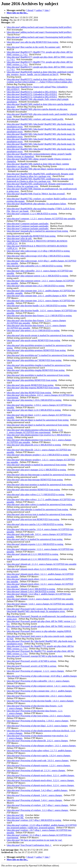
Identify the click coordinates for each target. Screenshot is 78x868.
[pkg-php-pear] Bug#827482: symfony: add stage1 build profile (35, 119)
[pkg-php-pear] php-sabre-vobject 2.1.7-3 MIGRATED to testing (36, 494)
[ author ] (39, 10)
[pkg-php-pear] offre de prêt (19, 238)
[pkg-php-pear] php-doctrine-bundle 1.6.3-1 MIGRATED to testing (37, 306)
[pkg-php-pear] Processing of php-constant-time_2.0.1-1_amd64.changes (39, 691)
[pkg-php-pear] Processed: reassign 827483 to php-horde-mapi (35, 656)
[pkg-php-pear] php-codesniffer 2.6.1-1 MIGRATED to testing (35, 266)
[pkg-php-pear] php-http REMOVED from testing (29, 393)
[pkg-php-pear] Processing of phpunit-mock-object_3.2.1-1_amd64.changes (41, 775)
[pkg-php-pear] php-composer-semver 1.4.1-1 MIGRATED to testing (38, 276)
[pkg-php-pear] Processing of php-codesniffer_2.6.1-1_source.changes (38, 681)
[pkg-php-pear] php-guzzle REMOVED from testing (30, 385)
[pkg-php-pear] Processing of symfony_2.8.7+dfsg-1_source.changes (38, 805)
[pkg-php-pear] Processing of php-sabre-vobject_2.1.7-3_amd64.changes (39, 751)
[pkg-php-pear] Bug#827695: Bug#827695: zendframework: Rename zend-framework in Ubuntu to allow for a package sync (40, 175)
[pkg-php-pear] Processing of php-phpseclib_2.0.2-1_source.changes (38, 741)
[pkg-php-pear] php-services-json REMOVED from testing (33, 519)
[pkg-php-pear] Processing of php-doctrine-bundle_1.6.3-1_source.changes (40, 701)
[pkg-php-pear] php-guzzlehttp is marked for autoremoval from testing (38, 375)
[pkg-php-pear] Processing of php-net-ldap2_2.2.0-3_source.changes (37, 726)
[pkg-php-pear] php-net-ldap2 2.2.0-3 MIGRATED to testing (34, 410)
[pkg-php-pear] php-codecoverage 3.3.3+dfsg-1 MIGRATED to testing (38, 251)
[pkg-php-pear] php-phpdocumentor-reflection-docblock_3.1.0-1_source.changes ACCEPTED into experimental (35, 431)
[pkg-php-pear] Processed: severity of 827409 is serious (32, 661)
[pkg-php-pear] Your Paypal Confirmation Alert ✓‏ (29, 845)
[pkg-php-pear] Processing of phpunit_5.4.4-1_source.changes (35, 795)
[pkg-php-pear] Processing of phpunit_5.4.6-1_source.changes (35, 800)
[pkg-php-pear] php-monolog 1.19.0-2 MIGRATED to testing (34, 400)
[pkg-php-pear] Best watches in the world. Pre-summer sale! (34, 47)
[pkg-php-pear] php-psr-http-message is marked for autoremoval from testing (41, 475)
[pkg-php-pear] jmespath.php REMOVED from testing (31, 236)
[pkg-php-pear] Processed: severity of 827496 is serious (32, 666)
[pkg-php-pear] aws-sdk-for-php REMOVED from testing (33, 42)
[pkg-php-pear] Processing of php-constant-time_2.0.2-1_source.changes (39, 696)
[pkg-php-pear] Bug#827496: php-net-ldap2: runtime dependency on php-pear (41, 169)
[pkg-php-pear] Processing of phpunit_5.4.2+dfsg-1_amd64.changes (37, 790)
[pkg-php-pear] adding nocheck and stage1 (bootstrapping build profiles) (39, 27)
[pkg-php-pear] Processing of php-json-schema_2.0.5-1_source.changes (39, 716)
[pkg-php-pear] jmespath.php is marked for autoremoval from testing (38, 231)
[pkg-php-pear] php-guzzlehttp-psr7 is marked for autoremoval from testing (41, 355)
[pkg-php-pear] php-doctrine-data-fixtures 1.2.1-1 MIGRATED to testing (39, 316)
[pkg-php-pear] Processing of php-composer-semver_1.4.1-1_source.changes (41, 686)
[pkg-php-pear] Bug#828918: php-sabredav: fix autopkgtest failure (37, 204)
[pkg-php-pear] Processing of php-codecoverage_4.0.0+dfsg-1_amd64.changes (42, 676)
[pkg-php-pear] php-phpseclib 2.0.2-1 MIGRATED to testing (34, 445)
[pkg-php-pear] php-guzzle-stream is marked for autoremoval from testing (40, 335)
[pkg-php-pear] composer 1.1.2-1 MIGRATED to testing (32, 214)
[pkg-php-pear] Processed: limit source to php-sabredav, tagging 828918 (39, 631)
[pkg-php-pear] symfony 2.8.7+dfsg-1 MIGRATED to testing (34, 820)
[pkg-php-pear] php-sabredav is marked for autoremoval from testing (38, 509)
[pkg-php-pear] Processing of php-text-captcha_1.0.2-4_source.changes (39, 756)
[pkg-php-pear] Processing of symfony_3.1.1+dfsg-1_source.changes (38, 810)
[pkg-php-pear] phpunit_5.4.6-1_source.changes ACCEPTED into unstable (40, 604)
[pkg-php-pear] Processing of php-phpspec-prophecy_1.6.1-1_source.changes (41, 746)
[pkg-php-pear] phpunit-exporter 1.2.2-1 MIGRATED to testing (35, 544)
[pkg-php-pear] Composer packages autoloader (28, 224)
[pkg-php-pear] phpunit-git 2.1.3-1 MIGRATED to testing (33, 559)
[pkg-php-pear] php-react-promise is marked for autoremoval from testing (40, 485)
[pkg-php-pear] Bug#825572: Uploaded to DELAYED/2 (32, 92)
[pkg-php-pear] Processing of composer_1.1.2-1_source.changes (36, 671)
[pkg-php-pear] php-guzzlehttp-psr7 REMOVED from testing (34, 360)
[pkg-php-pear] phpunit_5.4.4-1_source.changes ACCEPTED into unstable (40, 599)
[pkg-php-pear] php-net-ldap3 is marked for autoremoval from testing (38, 425)
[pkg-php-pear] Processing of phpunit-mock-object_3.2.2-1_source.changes (41, 780)
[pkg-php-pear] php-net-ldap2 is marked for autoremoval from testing (38, 420)
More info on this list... (17, 13)
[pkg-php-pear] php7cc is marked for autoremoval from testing (35, 539)
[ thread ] (30, 10)
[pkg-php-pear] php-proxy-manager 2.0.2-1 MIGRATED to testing (37, 470)
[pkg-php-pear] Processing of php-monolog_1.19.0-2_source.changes (38, 721)
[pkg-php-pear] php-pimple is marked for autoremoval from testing (37, 465)
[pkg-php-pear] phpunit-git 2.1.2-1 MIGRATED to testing (33, 554)
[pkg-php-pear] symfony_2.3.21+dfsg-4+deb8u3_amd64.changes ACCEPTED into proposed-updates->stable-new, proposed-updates (42, 826)
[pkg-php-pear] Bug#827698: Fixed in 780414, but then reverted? (36, 194)
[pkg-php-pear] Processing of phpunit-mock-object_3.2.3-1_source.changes (41, 785)
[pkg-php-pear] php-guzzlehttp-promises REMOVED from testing (36, 350)
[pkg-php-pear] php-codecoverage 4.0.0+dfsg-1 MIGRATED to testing (38, 256)
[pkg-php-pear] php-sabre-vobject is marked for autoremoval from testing (40, 504)
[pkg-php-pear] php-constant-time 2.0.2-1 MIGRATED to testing (36, 286)
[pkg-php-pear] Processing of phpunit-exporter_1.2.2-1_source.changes (39, 765)
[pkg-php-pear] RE (15, 815)
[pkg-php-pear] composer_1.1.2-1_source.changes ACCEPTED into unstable (41, 219)
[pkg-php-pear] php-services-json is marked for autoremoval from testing (39, 514)
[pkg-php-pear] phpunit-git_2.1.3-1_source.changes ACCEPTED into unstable (42, 564)
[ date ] (47, 10)
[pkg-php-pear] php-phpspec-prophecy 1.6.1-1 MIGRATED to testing (38, 455)
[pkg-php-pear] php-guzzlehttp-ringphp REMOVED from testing (36, 370)
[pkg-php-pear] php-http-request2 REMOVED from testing (33, 388)
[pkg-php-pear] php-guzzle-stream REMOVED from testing (34, 340)
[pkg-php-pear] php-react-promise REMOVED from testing (34, 490)
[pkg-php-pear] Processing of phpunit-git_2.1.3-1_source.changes (36, 770)
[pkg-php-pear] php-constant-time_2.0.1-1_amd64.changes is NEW (37, 296)
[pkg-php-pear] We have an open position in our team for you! (35, 840)
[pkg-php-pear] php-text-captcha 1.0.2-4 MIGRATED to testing (35, 524)
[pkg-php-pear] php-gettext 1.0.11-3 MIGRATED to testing (33, 330)
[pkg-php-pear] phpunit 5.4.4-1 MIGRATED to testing (31, 589)
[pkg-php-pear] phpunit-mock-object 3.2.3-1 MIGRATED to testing (37, 569)
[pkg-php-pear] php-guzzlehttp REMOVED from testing (32, 380)
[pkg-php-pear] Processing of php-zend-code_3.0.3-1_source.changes (38, 760)
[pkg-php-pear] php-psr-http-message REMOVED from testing (35, 480)
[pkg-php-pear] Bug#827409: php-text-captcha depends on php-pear (37, 109)
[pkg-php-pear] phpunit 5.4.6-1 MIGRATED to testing (31, 591)
